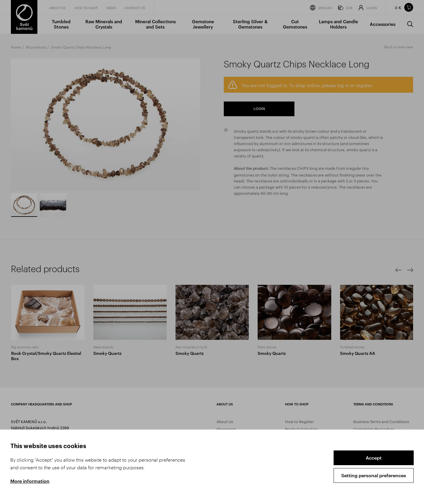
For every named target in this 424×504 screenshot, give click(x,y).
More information (30, 481)
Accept (374, 458)
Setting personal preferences (374, 475)
